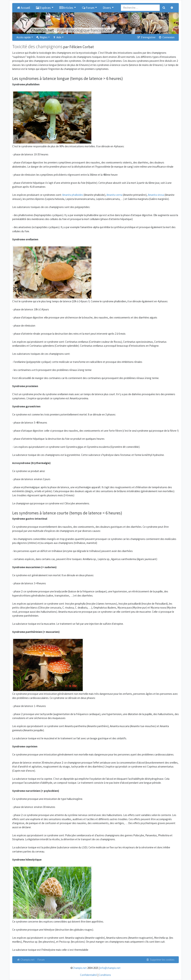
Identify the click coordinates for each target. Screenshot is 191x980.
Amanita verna (114, 195)
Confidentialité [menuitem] (88, 975)
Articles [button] (66, 8)
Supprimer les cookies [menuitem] (160, 960)
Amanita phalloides (73, 195)
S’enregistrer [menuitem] (146, 37)
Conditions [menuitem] (105, 975)
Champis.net (26, 960)
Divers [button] (107, 8)
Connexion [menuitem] (166, 37)
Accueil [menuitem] (23, 8)
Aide (57, 37)
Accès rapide (24, 37)
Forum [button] (88, 8)
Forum (41, 960)
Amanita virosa (156, 195)
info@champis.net (110, 968)
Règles (42, 37)
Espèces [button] (43, 8)
